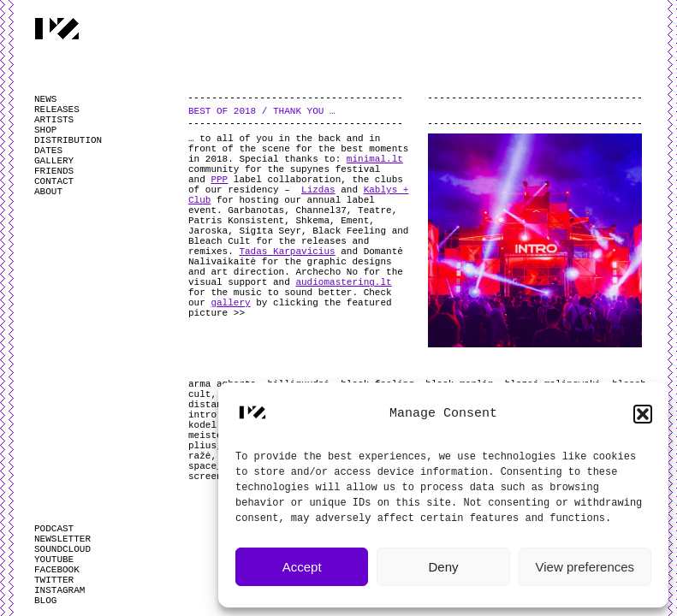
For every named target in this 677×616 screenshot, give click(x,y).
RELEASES (57, 110)
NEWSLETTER (62, 539)
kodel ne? (214, 425)
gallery (230, 303)
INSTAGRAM (59, 590)
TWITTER (54, 580)
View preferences (585, 567)
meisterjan (217, 435)
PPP (219, 180)
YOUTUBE (54, 560)
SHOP (45, 130)
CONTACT (54, 181)
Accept (302, 567)
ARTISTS (54, 120)
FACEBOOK (57, 570)
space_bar (214, 466)
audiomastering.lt (343, 282)
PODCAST (54, 529)
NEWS (45, 99)
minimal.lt (375, 159)
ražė (199, 456)
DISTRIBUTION (68, 140)
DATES (48, 151)
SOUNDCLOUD (62, 549)
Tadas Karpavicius (287, 252)
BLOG (45, 601)
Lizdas (318, 190)
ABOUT (48, 192)
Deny (443, 567)
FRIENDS (54, 171)
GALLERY (54, 161)
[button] (643, 414)
